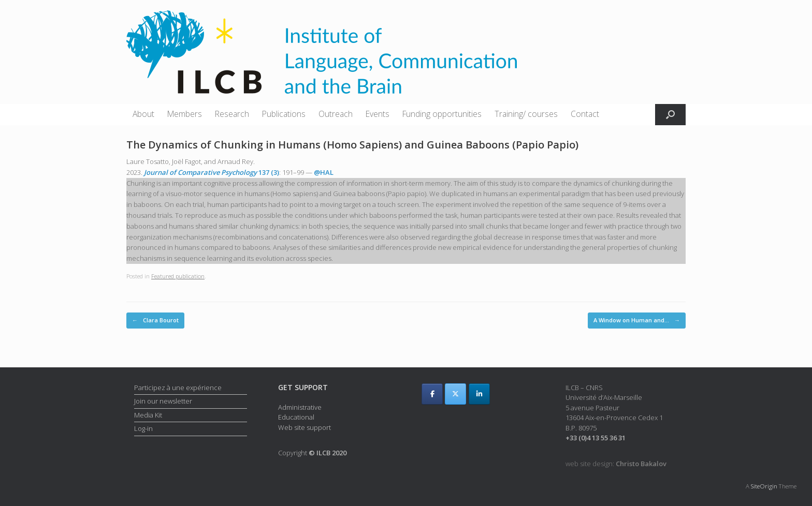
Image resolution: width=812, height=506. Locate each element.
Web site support (304, 427)
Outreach (336, 114)
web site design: (616, 464)
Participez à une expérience (178, 388)
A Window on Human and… (637, 321)
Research (232, 114)
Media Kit (148, 415)
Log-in (143, 428)
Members (185, 114)
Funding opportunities (442, 114)
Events (378, 114)
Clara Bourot (155, 321)
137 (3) (212, 172)
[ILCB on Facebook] (432, 394)
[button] (670, 115)
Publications (284, 114)
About (143, 114)
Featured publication (178, 276)
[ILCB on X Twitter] (455, 394)
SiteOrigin (764, 486)
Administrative (300, 407)
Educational (296, 417)
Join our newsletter (163, 401)
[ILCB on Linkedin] (479, 394)
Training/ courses (526, 114)
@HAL (324, 172)
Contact (585, 114)
